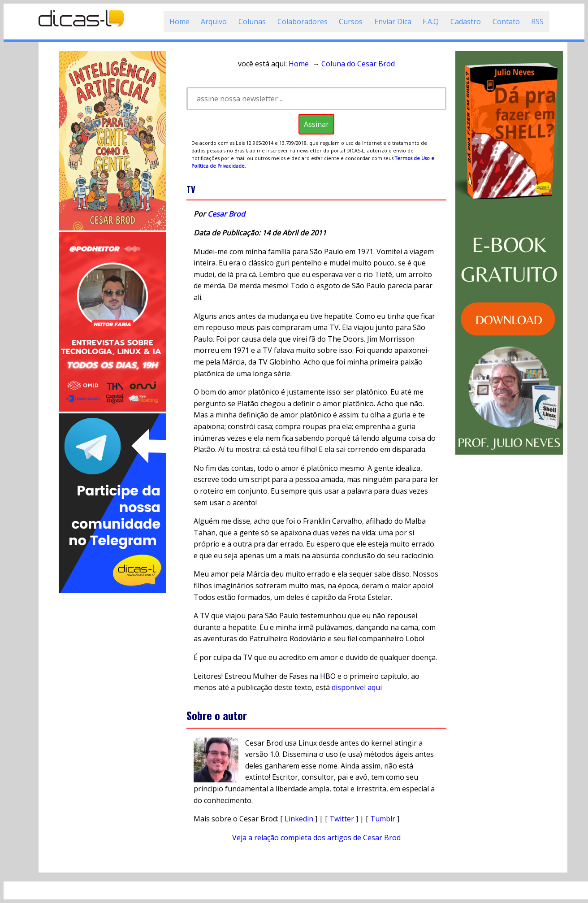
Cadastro (466, 22)
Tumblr (383, 819)
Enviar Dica (393, 22)
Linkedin (299, 819)
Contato (506, 22)
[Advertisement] (112, 729)
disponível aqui (357, 687)
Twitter (342, 819)
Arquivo (214, 22)
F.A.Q (431, 22)
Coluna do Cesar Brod (358, 64)
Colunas (252, 22)
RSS (537, 22)
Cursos (351, 22)
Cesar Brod (226, 214)
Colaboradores (303, 22)
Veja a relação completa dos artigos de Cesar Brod (316, 838)
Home (179, 22)
